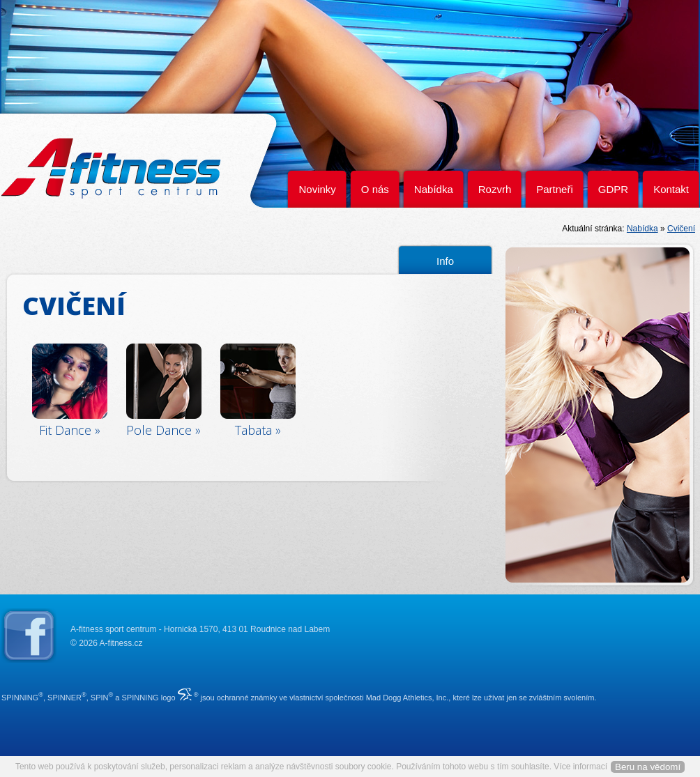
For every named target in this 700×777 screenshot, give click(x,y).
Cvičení (681, 229)
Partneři (555, 189)
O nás (375, 189)
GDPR (613, 189)
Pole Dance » (163, 430)
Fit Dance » (70, 430)
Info (445, 261)
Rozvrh (495, 189)
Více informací (580, 767)
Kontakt (671, 189)
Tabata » (258, 430)
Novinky (317, 189)
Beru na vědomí (648, 767)
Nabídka (434, 189)
